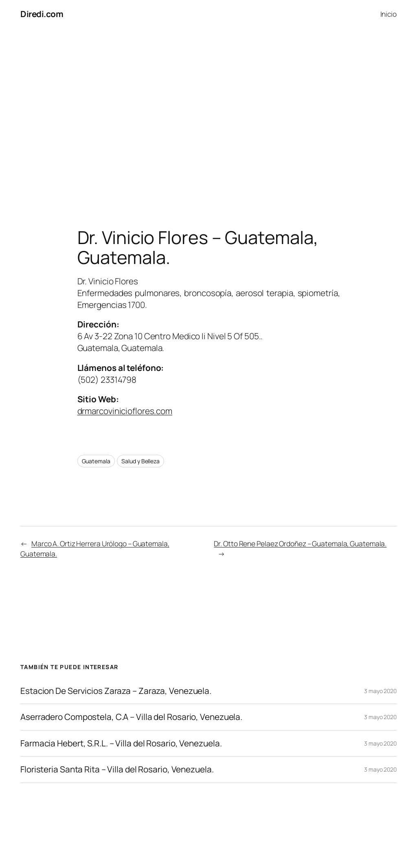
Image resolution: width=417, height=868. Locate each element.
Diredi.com (42, 14)
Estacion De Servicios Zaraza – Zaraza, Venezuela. (116, 691)
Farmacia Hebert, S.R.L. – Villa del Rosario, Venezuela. (121, 743)
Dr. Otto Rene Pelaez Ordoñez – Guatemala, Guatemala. (300, 543)
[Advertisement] (208, 113)
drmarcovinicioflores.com (125, 411)
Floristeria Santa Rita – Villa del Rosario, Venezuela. (117, 769)
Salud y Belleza (140, 461)
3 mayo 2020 (380, 691)
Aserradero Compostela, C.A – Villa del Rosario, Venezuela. (131, 717)
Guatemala (96, 461)
